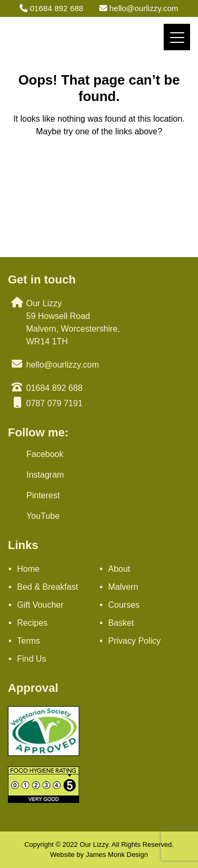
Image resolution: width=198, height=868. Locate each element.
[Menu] (177, 37)
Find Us (31, 659)
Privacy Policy (135, 641)
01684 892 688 (51, 8)
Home (28, 569)
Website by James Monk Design (99, 855)
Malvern (123, 587)
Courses (124, 605)
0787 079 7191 (55, 403)
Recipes (32, 623)
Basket (121, 623)
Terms (29, 641)
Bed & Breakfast (48, 587)
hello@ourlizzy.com (139, 8)
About (119, 569)
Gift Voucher (40, 605)
